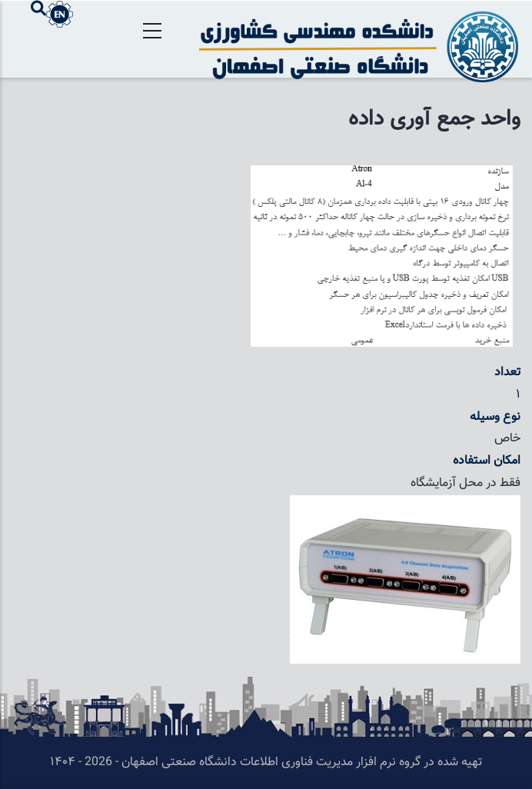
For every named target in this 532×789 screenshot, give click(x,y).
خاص (507, 439)
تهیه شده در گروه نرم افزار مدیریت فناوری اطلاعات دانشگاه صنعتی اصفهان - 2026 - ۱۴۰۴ (266, 762)
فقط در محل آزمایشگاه (465, 483)
